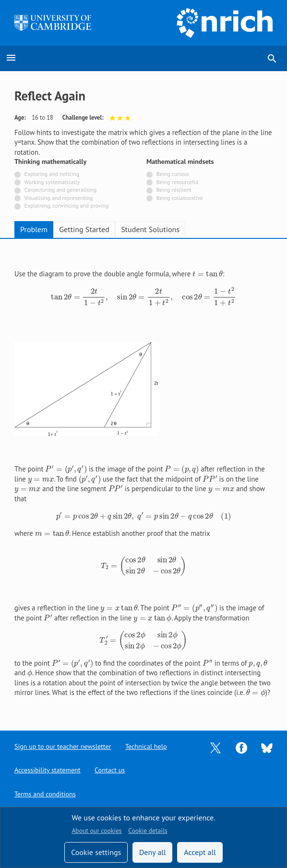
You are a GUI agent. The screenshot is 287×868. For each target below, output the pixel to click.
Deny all (153, 852)
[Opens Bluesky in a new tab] (267, 746)
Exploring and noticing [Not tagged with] (52, 174)
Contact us (113, 770)
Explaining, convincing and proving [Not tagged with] (67, 205)
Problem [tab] (34, 229)
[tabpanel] (143, 477)
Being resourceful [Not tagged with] (178, 182)
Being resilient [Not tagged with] (174, 190)
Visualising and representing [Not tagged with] (58, 198)
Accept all (200, 852)
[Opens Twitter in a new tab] (215, 746)
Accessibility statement (49, 770)
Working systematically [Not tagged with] (52, 182)
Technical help (151, 746)
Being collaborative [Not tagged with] (180, 198)
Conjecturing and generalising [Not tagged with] (60, 190)
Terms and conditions (46, 794)
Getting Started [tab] (84, 229)
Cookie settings (96, 852)
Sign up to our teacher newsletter (65, 746)
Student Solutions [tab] (150, 229)
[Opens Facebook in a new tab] (241, 746)
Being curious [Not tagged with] (173, 174)
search (272, 59)
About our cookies (96, 831)
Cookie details (148, 831)
